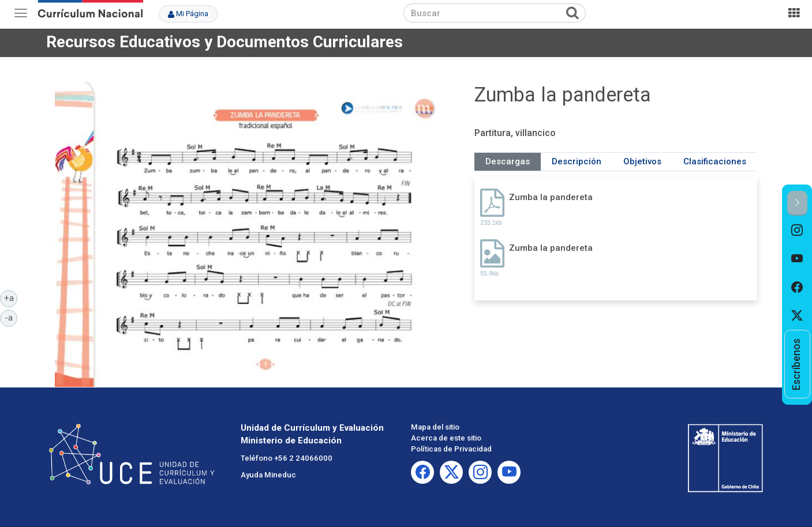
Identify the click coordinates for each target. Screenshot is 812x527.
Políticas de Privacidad (451, 449)
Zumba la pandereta (551, 197)
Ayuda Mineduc (268, 475)
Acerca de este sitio (446, 438)
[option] (797, 230)
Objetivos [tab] (642, 161)
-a (11, 317)
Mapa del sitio (435, 427)
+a (11, 298)
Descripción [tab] (577, 161)
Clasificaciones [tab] (715, 161)
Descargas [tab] (508, 161)
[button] (797, 203)
